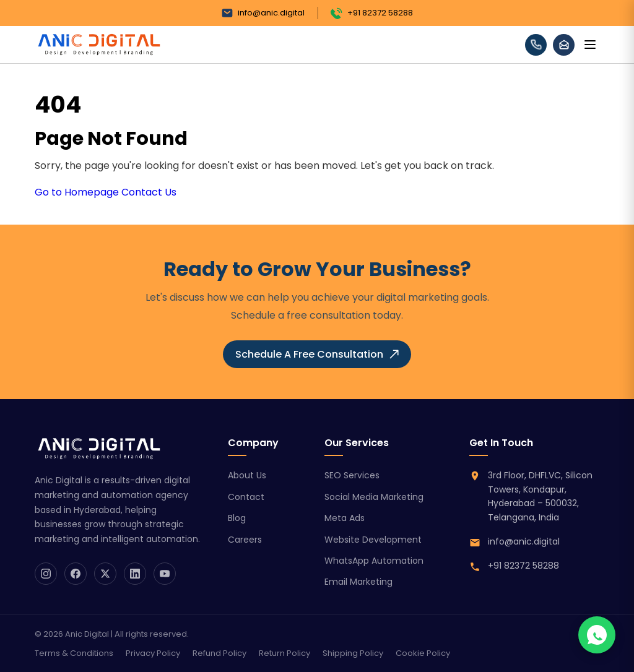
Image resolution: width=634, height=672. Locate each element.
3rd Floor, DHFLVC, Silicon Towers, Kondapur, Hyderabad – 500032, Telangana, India (540, 496)
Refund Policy (219, 653)
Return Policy (284, 653)
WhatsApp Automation (374, 561)
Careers (245, 540)
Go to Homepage (77, 192)
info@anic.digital (263, 13)
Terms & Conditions (74, 653)
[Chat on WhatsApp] (597, 635)
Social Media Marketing (374, 497)
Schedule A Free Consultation (317, 354)
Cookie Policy (423, 653)
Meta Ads (345, 518)
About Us (247, 475)
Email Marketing (358, 582)
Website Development (373, 540)
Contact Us (149, 192)
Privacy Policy (153, 653)
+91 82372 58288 (372, 13)
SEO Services (352, 475)
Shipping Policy (353, 653)
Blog (237, 518)
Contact (246, 497)
